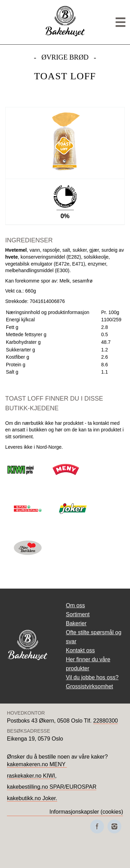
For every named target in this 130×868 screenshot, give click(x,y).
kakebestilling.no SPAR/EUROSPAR (52, 787)
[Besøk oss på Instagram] (114, 826)
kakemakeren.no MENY (37, 764)
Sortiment (78, 614)
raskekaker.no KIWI (31, 776)
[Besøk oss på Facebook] (97, 826)
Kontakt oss (80, 650)
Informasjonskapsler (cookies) (86, 812)
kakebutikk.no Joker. (32, 798)
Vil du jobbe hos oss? (92, 677)
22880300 (106, 721)
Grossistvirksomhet (89, 686)
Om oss (75, 605)
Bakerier (76, 623)
